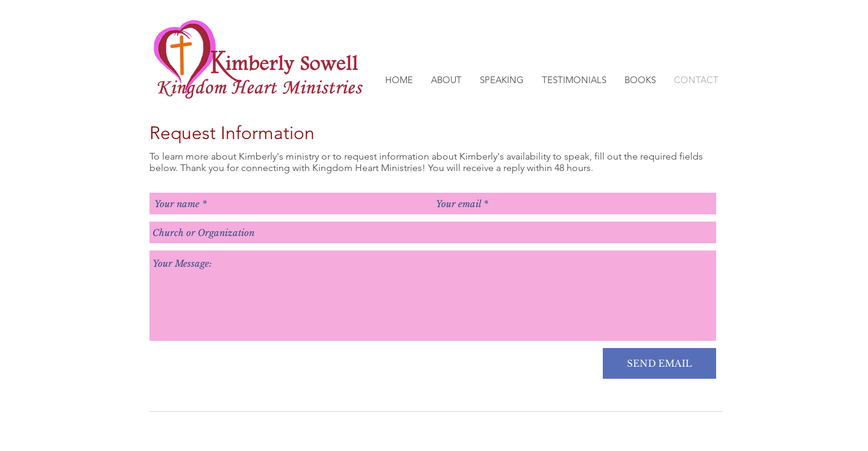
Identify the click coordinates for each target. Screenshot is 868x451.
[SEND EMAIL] (659, 363)
